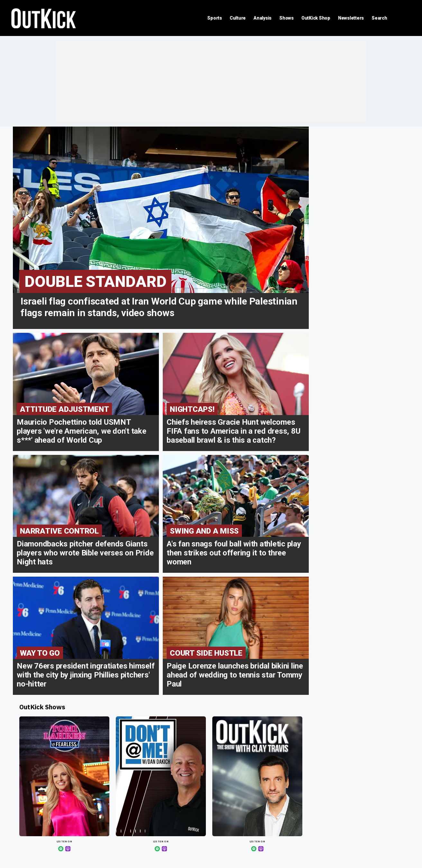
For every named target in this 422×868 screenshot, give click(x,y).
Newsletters (351, 18)
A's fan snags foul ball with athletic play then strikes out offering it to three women (234, 553)
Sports (215, 18)
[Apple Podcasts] (68, 849)
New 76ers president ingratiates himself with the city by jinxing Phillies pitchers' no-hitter (86, 675)
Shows (286, 18)
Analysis (262, 18)
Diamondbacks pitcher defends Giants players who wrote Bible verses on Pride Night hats (85, 553)
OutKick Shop (316, 18)
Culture (238, 18)
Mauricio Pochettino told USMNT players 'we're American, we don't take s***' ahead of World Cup (82, 431)
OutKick (44, 18)
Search (379, 18)
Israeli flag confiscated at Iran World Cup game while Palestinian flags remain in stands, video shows (159, 307)
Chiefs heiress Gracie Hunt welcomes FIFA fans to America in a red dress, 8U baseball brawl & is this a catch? (233, 431)
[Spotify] (61, 849)
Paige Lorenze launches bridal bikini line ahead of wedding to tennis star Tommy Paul (235, 675)
